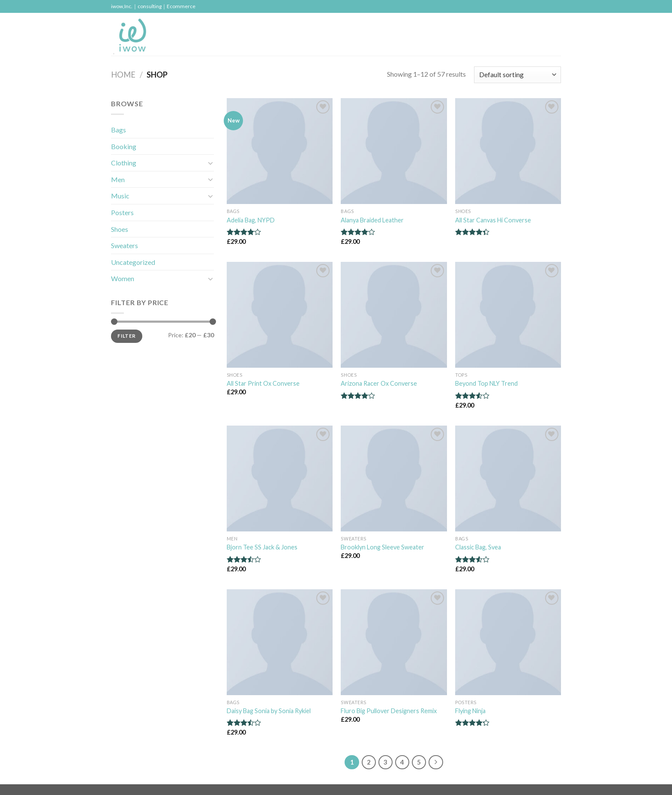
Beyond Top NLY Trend (486, 383)
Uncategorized (133, 262)
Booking (124, 146)
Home (123, 75)
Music (120, 196)
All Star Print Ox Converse (263, 383)
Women (123, 278)
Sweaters (124, 245)
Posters (122, 212)
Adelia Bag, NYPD (251, 220)
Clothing (124, 163)
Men (118, 179)
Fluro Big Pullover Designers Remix (389, 711)
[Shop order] (517, 75)
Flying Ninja (470, 711)
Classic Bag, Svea (478, 547)
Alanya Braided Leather (372, 220)
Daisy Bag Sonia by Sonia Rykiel (269, 711)
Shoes (120, 229)
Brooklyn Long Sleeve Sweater (382, 547)
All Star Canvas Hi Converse (493, 220)
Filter (126, 336)
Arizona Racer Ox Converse (379, 383)
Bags (118, 130)
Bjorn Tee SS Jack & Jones (262, 547)
